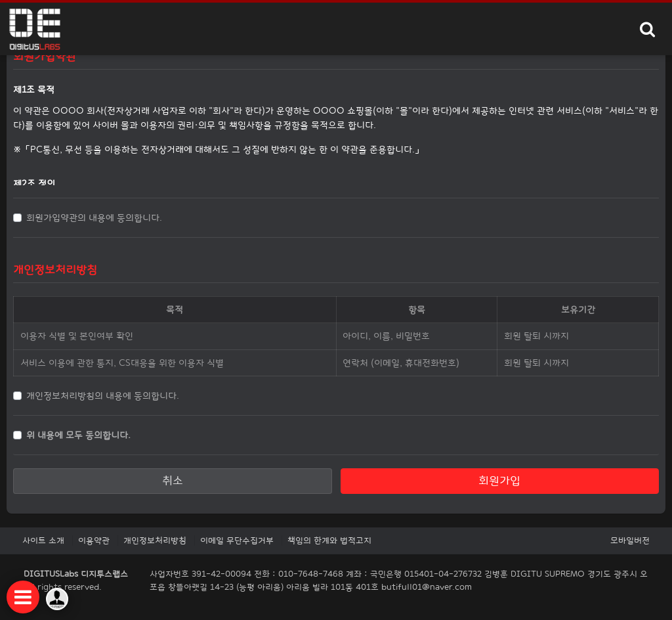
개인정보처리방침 (155, 541)
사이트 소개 (43, 541)
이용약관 (94, 541)
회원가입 (499, 480)
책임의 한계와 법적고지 (329, 541)
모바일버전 (630, 541)
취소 (173, 480)
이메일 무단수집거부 (237, 541)
